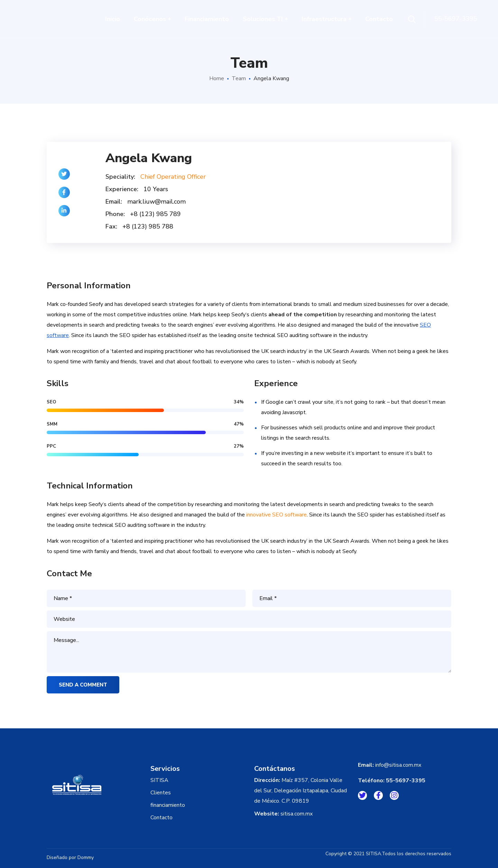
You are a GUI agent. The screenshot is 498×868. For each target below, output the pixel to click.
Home (217, 78)
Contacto (162, 818)
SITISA (159, 780)
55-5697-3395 (406, 781)
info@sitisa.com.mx (398, 765)
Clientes (161, 793)
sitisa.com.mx (297, 814)
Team (239, 78)
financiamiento (168, 805)
